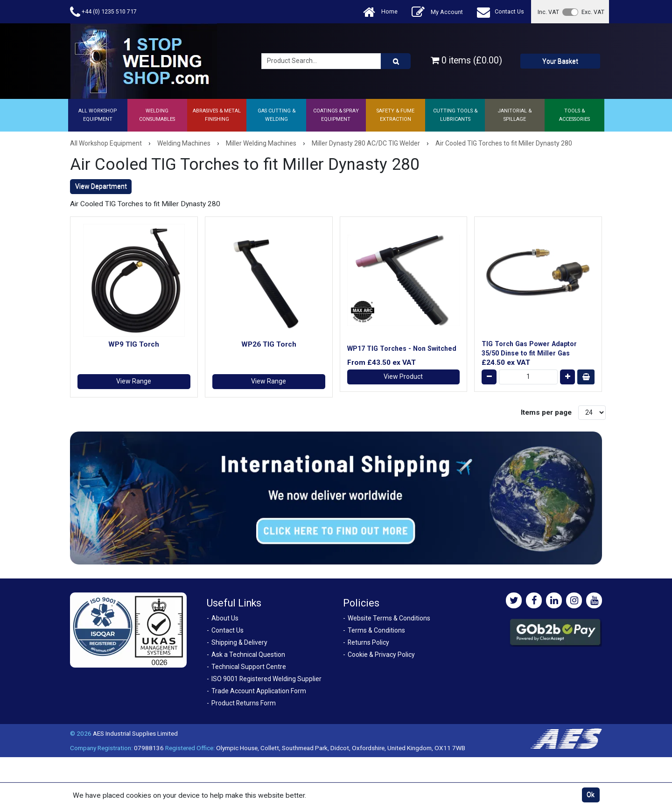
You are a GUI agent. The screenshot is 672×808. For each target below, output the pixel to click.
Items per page (546, 412)
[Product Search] (396, 61)
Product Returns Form (244, 703)
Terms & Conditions (376, 630)
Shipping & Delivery (239, 642)
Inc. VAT (548, 12)
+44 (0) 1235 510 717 (103, 12)
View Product (403, 376)
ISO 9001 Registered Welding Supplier (266, 679)
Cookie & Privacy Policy (381, 655)
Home (380, 12)
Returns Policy (368, 642)
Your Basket (560, 61)
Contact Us (500, 12)
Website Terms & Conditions (389, 618)
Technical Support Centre (249, 667)
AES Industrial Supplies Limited (135, 733)
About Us (225, 618)
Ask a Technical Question (248, 655)
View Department (101, 186)
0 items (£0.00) (466, 60)
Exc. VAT (593, 12)
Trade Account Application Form (259, 691)
